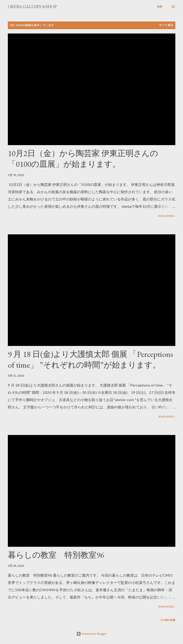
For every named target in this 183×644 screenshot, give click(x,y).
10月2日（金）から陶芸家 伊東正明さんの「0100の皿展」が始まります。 (83, 159)
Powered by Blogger (92, 634)
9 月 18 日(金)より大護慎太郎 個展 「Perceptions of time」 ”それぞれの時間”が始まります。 (90, 359)
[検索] (160, 7)
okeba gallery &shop (32, 6)
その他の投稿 (168, 620)
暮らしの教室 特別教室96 (56, 555)
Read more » (167, 216)
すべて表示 (166, 25)
